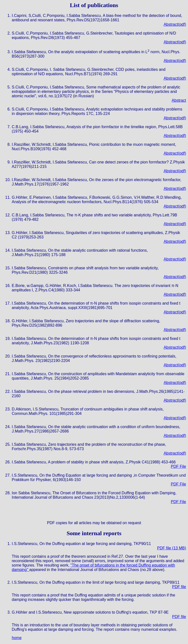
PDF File (178, 466)
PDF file (179, 587)
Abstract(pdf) (175, 24)
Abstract (179, 100)
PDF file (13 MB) (172, 548)
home (17, 638)
